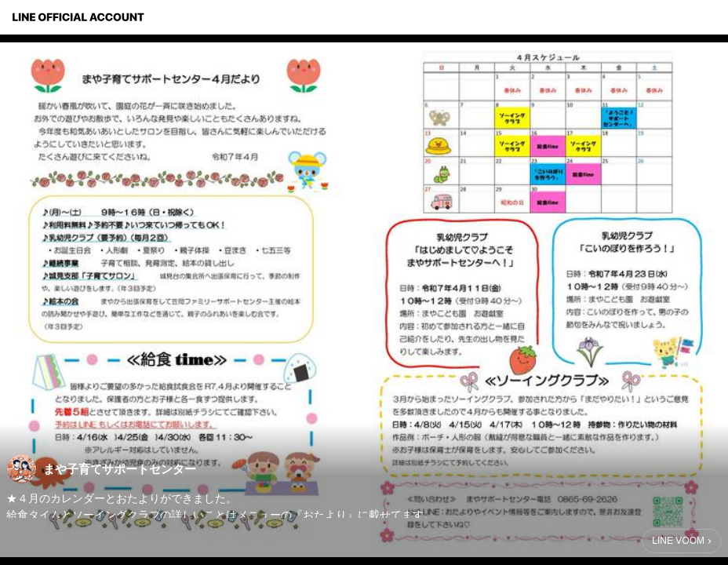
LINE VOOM (678, 541)
